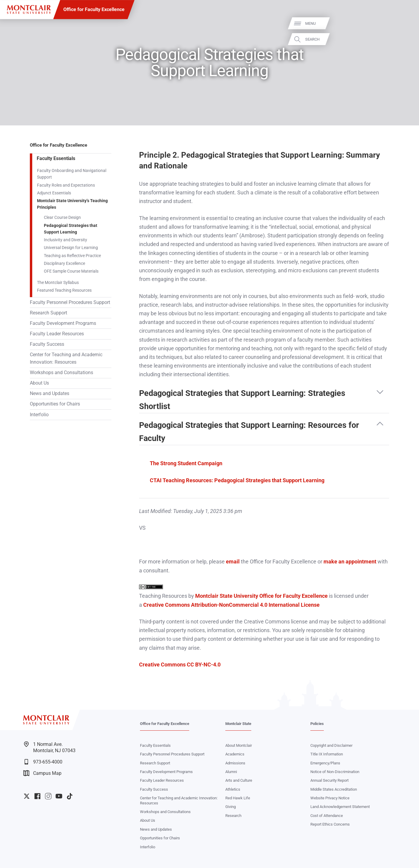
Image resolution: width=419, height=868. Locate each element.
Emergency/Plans (325, 763)
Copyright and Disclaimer (331, 745)
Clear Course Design (62, 217)
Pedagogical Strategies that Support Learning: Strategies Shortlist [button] (242, 399)
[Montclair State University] (29, 10)
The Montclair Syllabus (58, 282)
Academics (235, 754)
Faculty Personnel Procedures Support (70, 302)
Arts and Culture (239, 780)
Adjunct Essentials (54, 193)
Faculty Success (47, 344)
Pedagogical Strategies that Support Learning (71, 229)
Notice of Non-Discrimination (335, 772)
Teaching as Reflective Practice (72, 256)
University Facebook (37, 796)
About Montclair (239, 745)
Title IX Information (327, 754)
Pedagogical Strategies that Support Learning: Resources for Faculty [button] (249, 431)
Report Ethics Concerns (330, 824)
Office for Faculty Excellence (94, 9)
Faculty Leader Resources (57, 334)
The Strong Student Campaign (186, 463)
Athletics (233, 789)
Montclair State (238, 724)
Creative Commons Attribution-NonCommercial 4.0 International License (231, 605)
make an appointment (350, 561)
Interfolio (39, 415)
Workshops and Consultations (61, 373)
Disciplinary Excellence (64, 263)
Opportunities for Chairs (55, 404)
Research (233, 816)
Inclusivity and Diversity (66, 240)
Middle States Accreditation (334, 789)
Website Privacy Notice (330, 798)
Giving (231, 807)
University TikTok (70, 796)
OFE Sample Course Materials (71, 271)
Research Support (48, 313)
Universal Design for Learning (71, 248)
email (233, 561)
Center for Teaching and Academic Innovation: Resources (66, 358)
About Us (39, 383)
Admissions (235, 763)
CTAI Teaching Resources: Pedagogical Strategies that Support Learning (237, 480)
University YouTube (59, 796)
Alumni (231, 772)
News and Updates (50, 394)
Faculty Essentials (56, 159)
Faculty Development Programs (63, 323)
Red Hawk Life (238, 798)
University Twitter (27, 796)
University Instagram (48, 796)
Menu (404, 23)
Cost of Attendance (327, 816)
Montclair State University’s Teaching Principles (72, 204)
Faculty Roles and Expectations (66, 185)
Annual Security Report (329, 780)
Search (406, 39)
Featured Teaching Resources (64, 290)
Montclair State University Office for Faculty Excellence (261, 596)
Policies (317, 724)
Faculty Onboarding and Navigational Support (72, 174)
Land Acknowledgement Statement (340, 807)
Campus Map (42, 773)
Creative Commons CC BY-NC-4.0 (180, 665)
